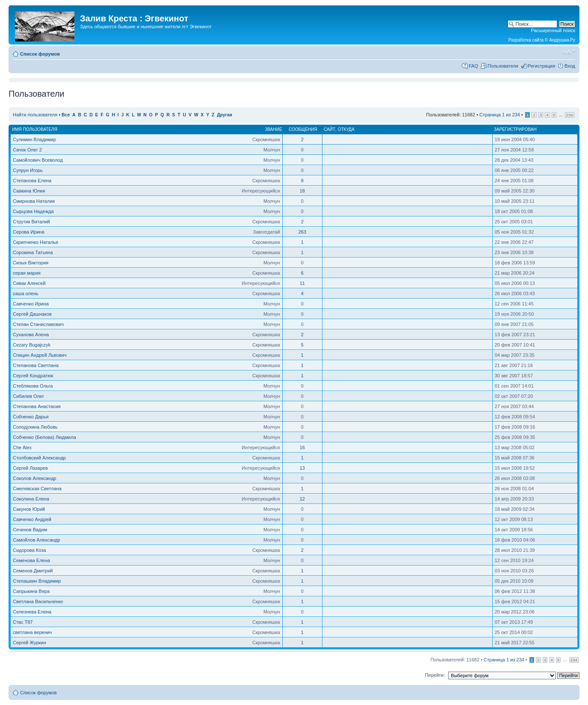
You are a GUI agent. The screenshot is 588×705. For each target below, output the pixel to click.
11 (302, 283)
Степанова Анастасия (37, 406)
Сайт (329, 129)
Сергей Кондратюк (33, 376)
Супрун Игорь (28, 170)
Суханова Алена (31, 335)
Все (66, 115)
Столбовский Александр (39, 458)
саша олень (26, 293)
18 (302, 191)
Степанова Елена (32, 181)
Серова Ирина (29, 232)
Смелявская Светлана (37, 489)
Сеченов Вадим (30, 530)
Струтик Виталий (31, 222)
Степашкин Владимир (37, 581)
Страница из (500, 115)
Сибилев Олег (28, 396)
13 (302, 468)
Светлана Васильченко (38, 601)
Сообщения (303, 129)
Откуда (346, 129)
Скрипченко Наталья (35, 242)
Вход (570, 66)
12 (302, 499)
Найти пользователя (35, 115)
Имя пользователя (35, 129)
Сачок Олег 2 (27, 150)
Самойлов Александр (37, 540)
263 (302, 232)
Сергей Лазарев (30, 468)
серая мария (27, 273)
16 (302, 447)
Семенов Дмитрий (33, 571)
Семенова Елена (31, 560)
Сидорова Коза (29, 550)
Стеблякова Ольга (33, 386)
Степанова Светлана (36, 365)
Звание (273, 129)
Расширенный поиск (553, 30)
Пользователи (503, 66)
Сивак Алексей (29, 283)
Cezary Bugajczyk (32, 345)
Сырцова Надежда (33, 211)
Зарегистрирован (515, 129)
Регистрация (541, 66)
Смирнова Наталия (34, 201)
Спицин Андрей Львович (40, 355)
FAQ (473, 66)
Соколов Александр (34, 478)
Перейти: (435, 675)
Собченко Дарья (31, 417)
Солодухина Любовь (35, 427)
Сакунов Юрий (29, 509)
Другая (225, 115)
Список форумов (40, 54)
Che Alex (22, 447)
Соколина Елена (31, 499)
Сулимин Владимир (34, 139)
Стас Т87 (23, 622)
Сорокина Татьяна (33, 252)
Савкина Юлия (29, 191)
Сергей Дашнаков (32, 314)
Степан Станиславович (38, 324)
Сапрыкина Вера (31, 591)
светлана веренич (33, 632)
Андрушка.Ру (562, 40)
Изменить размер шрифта (569, 52)
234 (570, 115)
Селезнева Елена (32, 612)
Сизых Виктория (31, 263)
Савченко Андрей (32, 519)
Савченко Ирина (31, 304)
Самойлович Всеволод (38, 160)
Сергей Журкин (30, 643)
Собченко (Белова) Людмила (44, 437)
